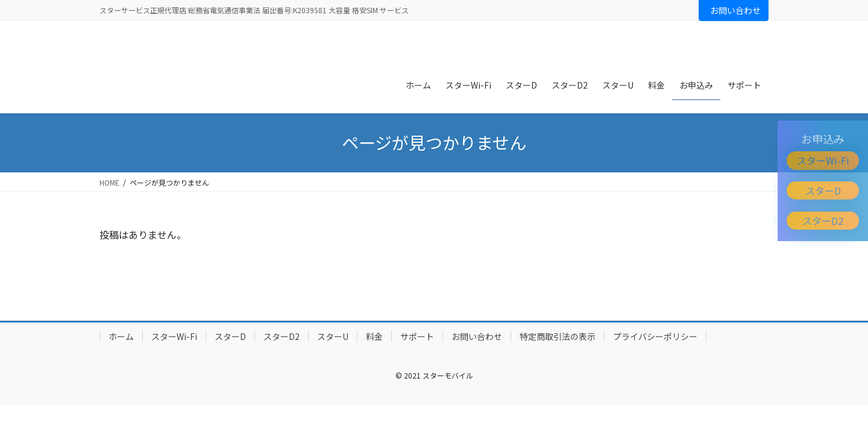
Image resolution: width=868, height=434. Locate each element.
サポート (417, 336)
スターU (333, 336)
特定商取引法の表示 (558, 336)
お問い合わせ (735, 10)
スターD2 (823, 221)
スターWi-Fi (823, 160)
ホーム (121, 336)
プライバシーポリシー (655, 336)
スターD (823, 190)
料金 (374, 336)
